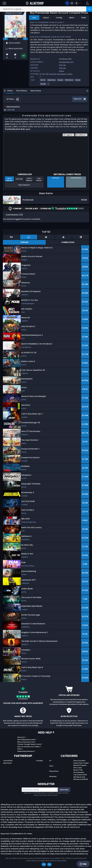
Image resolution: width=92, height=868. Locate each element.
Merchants (7, 763)
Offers (8, 91)
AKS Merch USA (79, 777)
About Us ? (22, 738)
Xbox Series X (62, 74)
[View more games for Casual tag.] (60, 81)
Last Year (19, 179)
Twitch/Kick (8, 761)
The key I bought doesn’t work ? (30, 745)
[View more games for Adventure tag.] (52, 81)
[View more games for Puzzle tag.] (78, 81)
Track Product (24, 185)
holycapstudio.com (66, 62)
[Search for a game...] (46, 9)
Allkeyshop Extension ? (26, 752)
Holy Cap (62, 65)
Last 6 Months (29, 180)
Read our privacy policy (58, 861)
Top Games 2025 (80, 775)
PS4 (44, 74)
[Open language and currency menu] (73, 3)
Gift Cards (78, 768)
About (46, 18)
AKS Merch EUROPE (81, 780)
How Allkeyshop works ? (27, 740)
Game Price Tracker (81, 763)
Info (34, 18)
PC (41, 74)
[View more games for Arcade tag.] (43, 85)
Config (59, 18)
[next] (25, 39)
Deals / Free (78, 770)
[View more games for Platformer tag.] (69, 81)
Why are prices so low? (26, 742)
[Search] (89, 9)
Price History (20, 91)
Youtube (39, 761)
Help (83, 864)
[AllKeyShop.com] (35, 3)
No (49, 864)
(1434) (68, 209)
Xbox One (53, 74)
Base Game (34, 91)
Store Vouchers (79, 761)
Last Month (39, 180)
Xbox (51, 766)
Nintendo (53, 777)
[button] (87, 3)
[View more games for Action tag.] (43, 81)
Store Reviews (79, 773)
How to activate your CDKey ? (29, 747)
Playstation (54, 771)
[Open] (4, 3)
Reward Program (80, 766)
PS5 (47, 74)
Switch (70, 74)
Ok (44, 864)
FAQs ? (20, 749)
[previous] (5, 39)
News (72, 18)
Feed (84, 18)
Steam (62, 71)
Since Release (9, 180)
